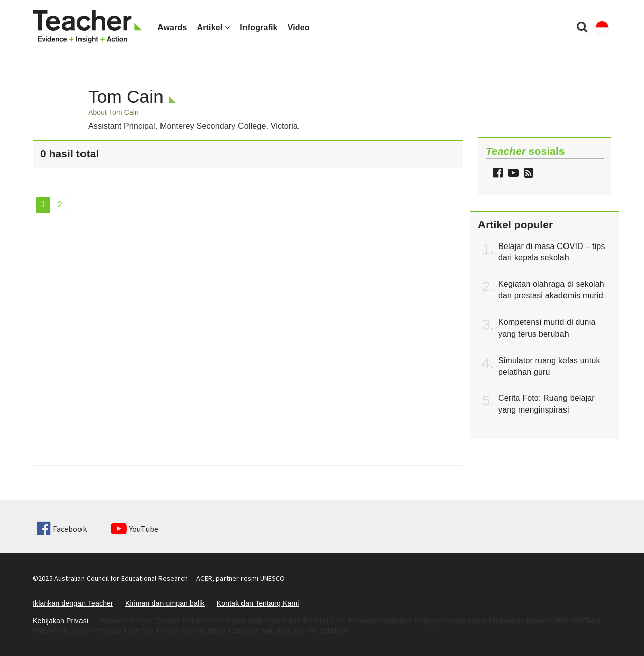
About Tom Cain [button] (113, 112)
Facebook (61, 529)
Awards (172, 27)
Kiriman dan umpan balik (165, 603)
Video (299, 27)
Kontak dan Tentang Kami (258, 603)
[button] (527, 174)
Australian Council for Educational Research (121, 578)
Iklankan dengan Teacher (73, 603)
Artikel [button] (213, 27)
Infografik (259, 27)
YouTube (135, 529)
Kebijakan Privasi (60, 621)
